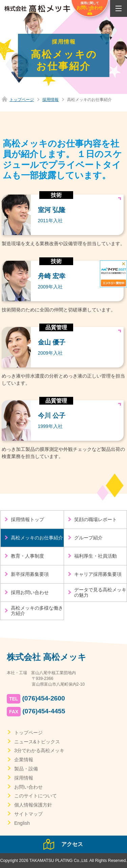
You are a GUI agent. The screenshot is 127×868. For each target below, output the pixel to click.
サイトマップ (28, 814)
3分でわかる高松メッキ (39, 750)
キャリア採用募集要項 (98, 574)
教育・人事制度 (27, 556)
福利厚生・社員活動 (96, 556)
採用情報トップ (27, 519)
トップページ (22, 100)
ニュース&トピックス (37, 742)
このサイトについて (36, 796)
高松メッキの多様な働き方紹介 (37, 611)
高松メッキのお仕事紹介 (37, 538)
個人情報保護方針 (33, 805)
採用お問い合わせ (30, 592)
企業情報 (24, 760)
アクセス (72, 844)
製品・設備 (26, 769)
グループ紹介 (88, 538)
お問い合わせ (28, 787)
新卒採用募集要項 (30, 574)
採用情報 (50, 100)
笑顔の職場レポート (96, 519)
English (22, 823)
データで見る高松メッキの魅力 (100, 593)
